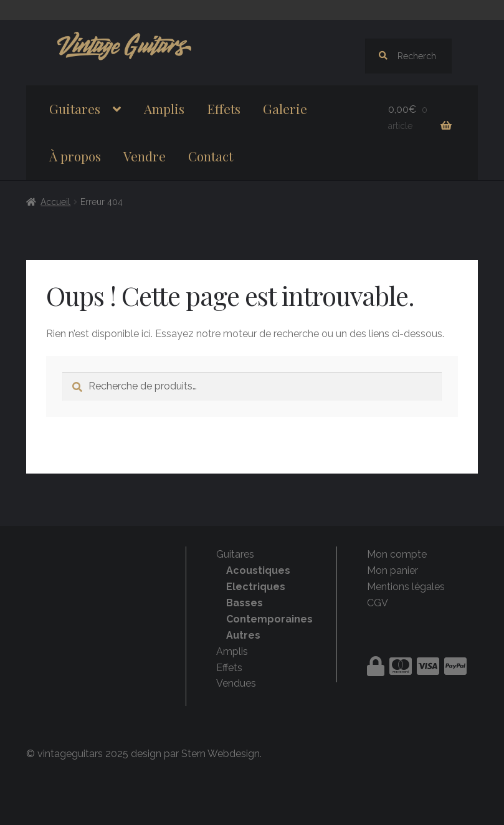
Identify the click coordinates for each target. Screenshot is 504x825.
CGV (378, 603)
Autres (243, 635)
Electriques (256, 587)
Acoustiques (258, 570)
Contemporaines (269, 619)
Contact (211, 156)
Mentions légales (406, 587)
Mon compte (397, 554)
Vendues (236, 683)
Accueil (55, 202)
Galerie (285, 108)
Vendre (145, 156)
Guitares (75, 108)
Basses (245, 603)
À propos (75, 156)
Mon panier (392, 570)
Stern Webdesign (221, 754)
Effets (224, 108)
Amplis (164, 108)
